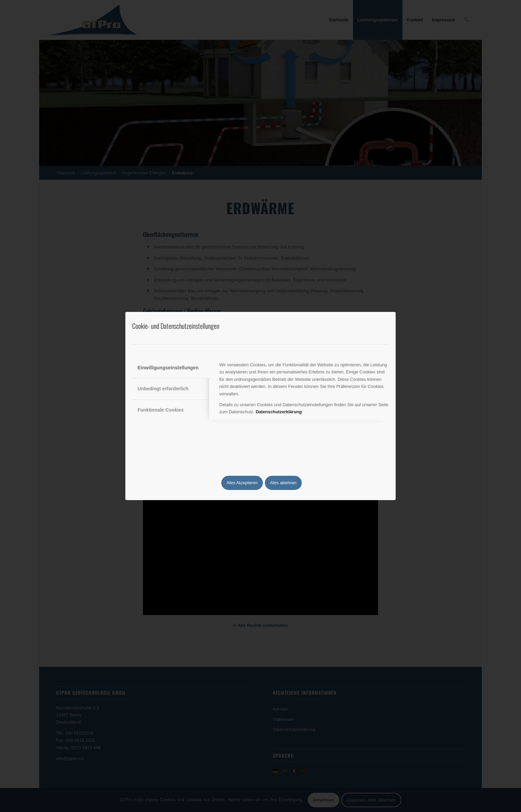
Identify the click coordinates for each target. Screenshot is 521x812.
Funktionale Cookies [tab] (161, 410)
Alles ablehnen (283, 483)
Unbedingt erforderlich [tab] (163, 389)
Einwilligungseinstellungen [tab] (168, 368)
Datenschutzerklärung (279, 412)
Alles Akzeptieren (242, 483)
